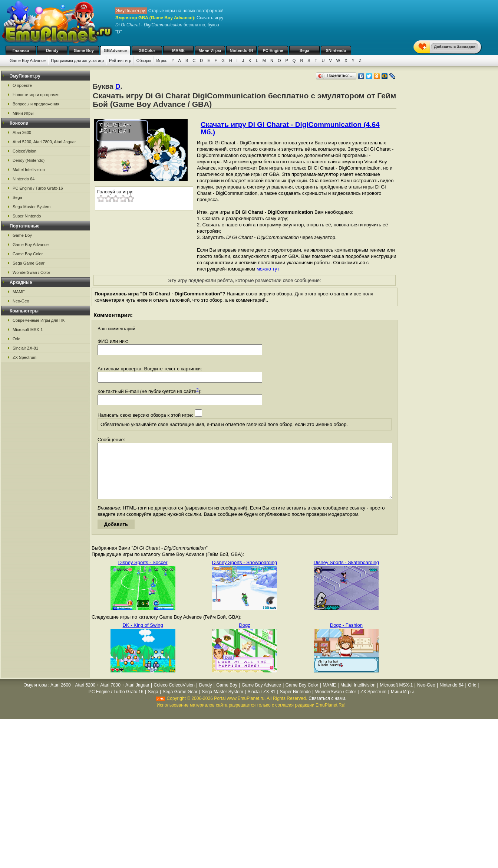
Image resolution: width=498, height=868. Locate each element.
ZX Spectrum (24, 357)
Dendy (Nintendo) (29, 160)
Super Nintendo (27, 216)
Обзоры (144, 60)
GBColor (147, 50)
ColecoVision (24, 151)
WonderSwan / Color (31, 272)
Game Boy (84, 50)
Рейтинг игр (120, 60)
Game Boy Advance (28, 60)
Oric (16, 339)
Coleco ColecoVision (174, 696)
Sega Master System (32, 207)
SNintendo (336, 50)
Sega (304, 50)
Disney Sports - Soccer (143, 574)
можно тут (268, 269)
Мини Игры (210, 50)
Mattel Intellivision (29, 170)
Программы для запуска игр (77, 60)
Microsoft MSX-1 (28, 330)
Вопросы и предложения (36, 104)
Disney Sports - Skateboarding (346, 574)
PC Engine (273, 50)
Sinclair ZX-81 (25, 348)
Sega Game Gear (29, 263)
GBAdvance (115, 50)
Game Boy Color (28, 254)
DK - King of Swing (143, 636)
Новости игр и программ (36, 95)
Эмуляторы (35, 696)
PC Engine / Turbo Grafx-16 (38, 188)
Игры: (161, 60)
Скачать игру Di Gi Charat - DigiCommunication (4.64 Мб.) (290, 128)
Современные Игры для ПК (39, 320)
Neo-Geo (21, 301)
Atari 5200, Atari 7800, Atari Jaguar (44, 142)
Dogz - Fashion (346, 636)
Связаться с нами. (327, 710)
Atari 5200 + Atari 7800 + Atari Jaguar (112, 696)
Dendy (52, 50)
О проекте (22, 85)
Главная (21, 50)
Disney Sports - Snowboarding (245, 574)
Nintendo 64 (242, 50)
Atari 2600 (22, 132)
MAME (178, 50)
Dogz (244, 636)
